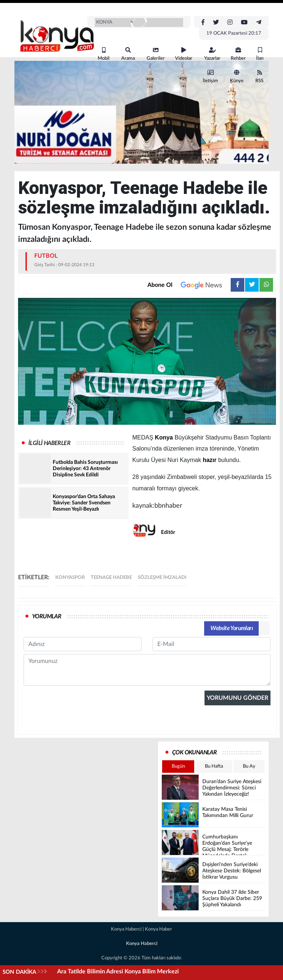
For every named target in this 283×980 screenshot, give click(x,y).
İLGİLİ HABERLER (49, 443)
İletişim (210, 77)
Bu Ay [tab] (249, 766)
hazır (209, 460)
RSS (259, 77)
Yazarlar (212, 54)
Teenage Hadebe (111, 578)
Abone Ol (189, 285)
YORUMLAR (47, 616)
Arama (128, 54)
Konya (164, 437)
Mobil (104, 54)
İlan (260, 54)
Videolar (184, 54)
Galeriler (156, 54)
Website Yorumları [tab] (232, 628)
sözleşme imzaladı (162, 578)
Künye (237, 77)
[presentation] (80, 762)
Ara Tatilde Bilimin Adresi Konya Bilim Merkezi (118, 972)
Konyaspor (70, 578)
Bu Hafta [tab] (214, 766)
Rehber (238, 54)
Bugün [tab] (178, 766)
